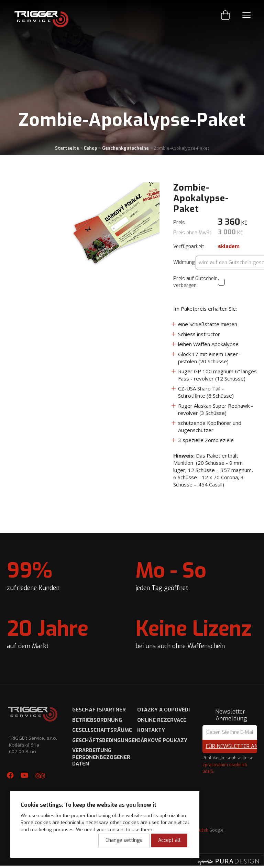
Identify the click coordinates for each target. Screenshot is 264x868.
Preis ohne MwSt (192, 233)
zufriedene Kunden (33, 575)
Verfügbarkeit (189, 247)
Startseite (67, 148)
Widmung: (184, 262)
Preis (179, 222)
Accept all (169, 840)
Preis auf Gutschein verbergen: (195, 282)
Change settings (124, 840)
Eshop (91, 148)
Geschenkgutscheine (125, 148)
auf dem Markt (48, 633)
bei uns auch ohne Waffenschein (194, 633)
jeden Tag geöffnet (171, 575)
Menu (246, 15)
